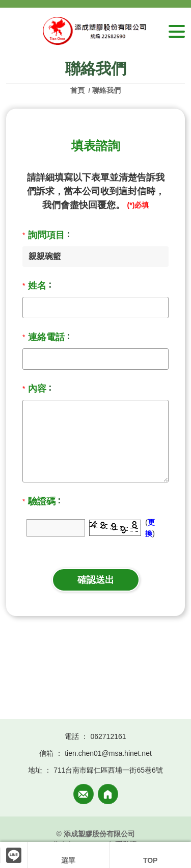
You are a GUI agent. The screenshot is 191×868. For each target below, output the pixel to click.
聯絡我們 (106, 90)
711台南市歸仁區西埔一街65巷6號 (108, 770)
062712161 (108, 736)
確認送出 (96, 580)
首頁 (78, 90)
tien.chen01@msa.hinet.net (108, 753)
